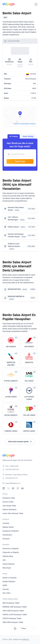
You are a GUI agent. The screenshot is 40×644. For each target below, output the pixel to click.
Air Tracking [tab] (14, 136)
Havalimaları (7, 535)
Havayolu (6, 539)
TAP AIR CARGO (29, 415)
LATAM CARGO (11, 397)
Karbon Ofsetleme (9, 510)
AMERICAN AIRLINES (11, 364)
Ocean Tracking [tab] (28, 136)
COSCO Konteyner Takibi (12, 618)
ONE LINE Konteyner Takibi (13, 622)
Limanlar (6, 523)
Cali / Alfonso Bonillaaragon (13, 218)
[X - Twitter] (8, 488)
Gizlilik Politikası (9, 582)
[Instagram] (18, 488)
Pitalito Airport (13, 227)
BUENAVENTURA (14, 289)
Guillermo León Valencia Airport (14, 245)
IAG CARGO (29, 381)
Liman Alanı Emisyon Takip (13, 513)
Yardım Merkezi (9, 564)
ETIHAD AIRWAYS (11, 381)
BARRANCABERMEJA (16, 296)
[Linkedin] (4, 488)
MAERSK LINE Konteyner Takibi (15, 607)
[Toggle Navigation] (36, 4)
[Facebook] (13, 488)
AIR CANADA (11, 347)
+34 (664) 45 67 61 (12, 478)
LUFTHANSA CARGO (29, 398)
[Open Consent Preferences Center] (15, 628)
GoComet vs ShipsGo (11, 549)
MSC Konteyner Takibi (11, 603)
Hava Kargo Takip (9, 506)
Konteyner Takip (9, 498)
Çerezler (6, 589)
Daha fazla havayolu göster (20, 442)
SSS (4, 560)
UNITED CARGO (29, 431)
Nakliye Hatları (8, 527)
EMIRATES (29, 362)
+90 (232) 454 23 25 (12, 469)
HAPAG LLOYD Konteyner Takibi (15, 615)
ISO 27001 (7, 593)
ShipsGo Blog (8, 556)
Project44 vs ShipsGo (11, 552)
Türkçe (28, 628)
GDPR (5, 585)
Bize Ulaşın (7, 568)
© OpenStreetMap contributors (28, 124)
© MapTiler (16, 124)
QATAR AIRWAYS (11, 415)
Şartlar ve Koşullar (10, 578)
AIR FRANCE (29, 347)
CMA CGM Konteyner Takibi (13, 611)
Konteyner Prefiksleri (11, 531)
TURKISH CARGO (11, 431)
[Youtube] (22, 488)
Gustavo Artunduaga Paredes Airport (16, 235)
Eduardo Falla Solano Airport (16, 209)
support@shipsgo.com (13, 483)
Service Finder (8, 502)
